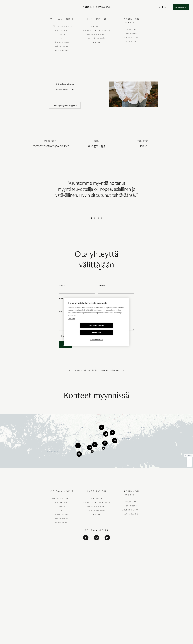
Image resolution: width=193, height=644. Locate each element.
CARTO (189, 455)
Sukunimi (102, 285)
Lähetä (65, 345)
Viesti (61, 311)
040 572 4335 (96, 146)
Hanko (143, 146)
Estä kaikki (112, 329)
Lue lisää (71, 322)
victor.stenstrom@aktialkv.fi (51, 146)
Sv (165, 7)
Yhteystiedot (181, 7)
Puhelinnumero (65, 298)
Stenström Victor (113, 370)
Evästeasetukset (96, 336)
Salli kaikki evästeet (81, 329)
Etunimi (62, 285)
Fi (160, 7)
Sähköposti (103, 298)
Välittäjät (91, 370)
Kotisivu (75, 370)
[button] (102, 427)
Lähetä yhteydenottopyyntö (65, 105)
